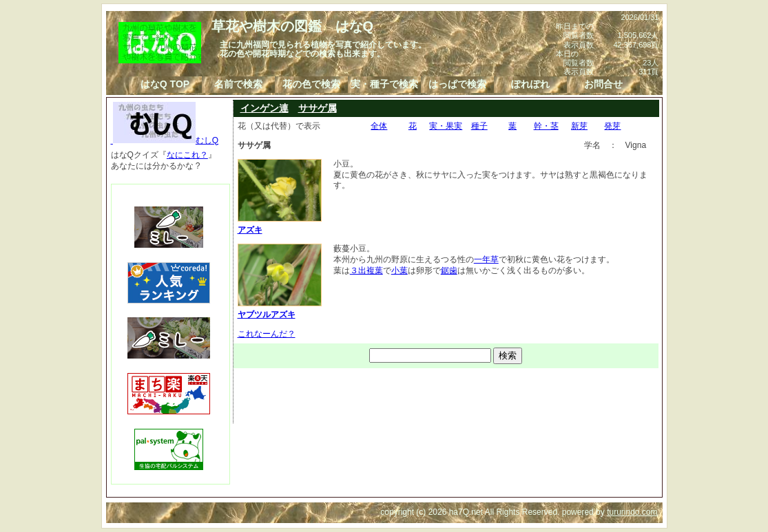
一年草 (486, 259)
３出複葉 (366, 270)
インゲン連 (264, 108)
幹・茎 (546, 126)
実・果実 (446, 126)
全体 (379, 126)
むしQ (165, 140)
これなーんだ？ (267, 334)
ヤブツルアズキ (280, 309)
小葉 (399, 270)
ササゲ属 (318, 108)
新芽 (579, 126)
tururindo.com (632, 512)
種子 (479, 126)
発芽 (612, 126)
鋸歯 (449, 270)
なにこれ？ (187, 155)
